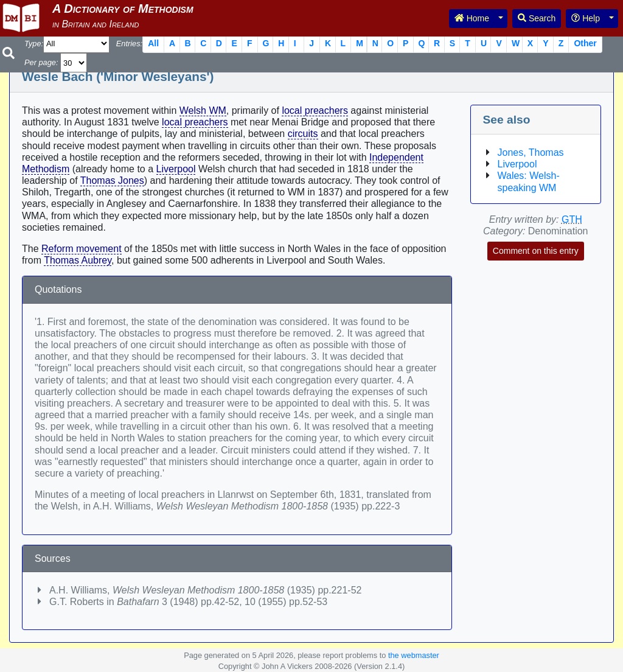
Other (585, 43)
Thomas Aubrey (78, 260)
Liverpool (176, 169)
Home (472, 18)
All (153, 43)
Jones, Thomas (531, 152)
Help (586, 18)
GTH (572, 219)
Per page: (41, 62)
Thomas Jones (112, 180)
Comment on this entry (536, 251)
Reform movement (82, 249)
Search (537, 18)
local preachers (315, 110)
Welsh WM (203, 110)
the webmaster (414, 655)
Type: (34, 44)
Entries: (129, 44)
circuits (303, 134)
